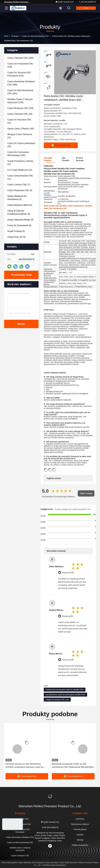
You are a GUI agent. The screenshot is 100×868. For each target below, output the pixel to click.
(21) (20, 136)
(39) (20, 114)
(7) (19, 185)
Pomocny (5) (68, 616)
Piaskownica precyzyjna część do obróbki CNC (65, 690)
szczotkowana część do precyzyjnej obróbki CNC (65, 695)
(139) (20, 65)
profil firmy (80, 819)
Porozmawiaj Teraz (21, 275)
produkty (15, 36)
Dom (6, 36)
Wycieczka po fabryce (80, 824)
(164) (21, 129)
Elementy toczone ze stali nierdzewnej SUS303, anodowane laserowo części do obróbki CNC (24, 766)
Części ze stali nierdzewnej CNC (35, 36)
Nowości (80, 835)
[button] (17, 749)
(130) (20, 108)
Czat (86, 8)
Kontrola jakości (80, 829)
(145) (20, 101)
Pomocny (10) (68, 573)
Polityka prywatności (80, 845)
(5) (17, 198)
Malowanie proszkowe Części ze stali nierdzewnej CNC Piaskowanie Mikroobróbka (73, 765)
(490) (21, 83)
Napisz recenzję (86, 493)
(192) (18, 154)
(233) (19, 74)
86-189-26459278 (87, 2)
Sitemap (80, 840)
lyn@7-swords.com (65, 2)
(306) (20, 58)
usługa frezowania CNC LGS (57, 700)
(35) (21, 145)
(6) (20, 190)
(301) (20, 92)
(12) (20, 163)
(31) (19, 121)
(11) (20, 177)
